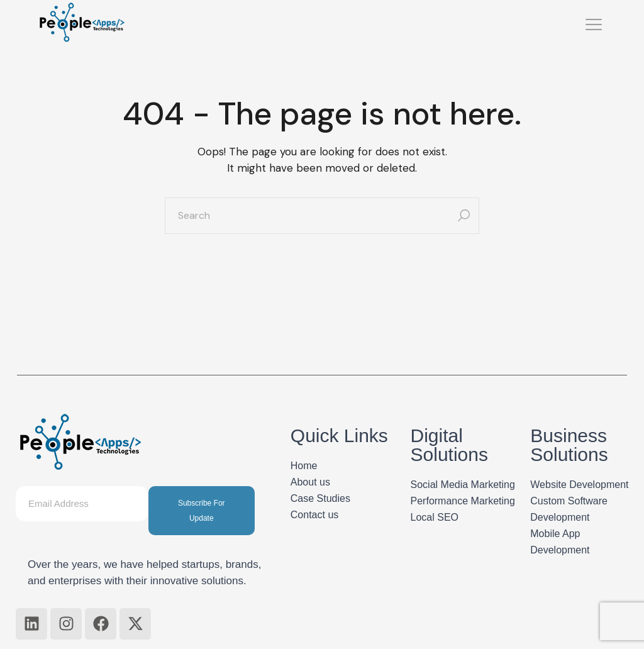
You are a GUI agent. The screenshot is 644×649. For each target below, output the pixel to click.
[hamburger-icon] (594, 26)
